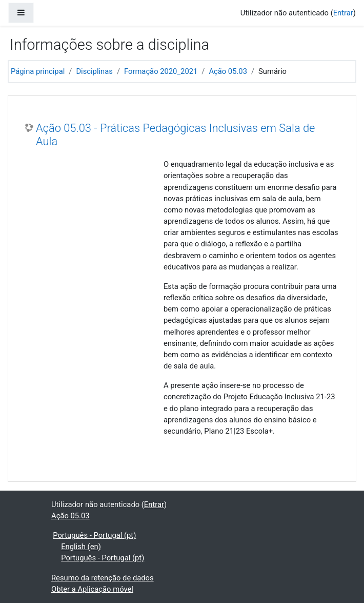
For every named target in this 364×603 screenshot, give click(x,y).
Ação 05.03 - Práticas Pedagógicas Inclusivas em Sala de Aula (175, 135)
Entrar (343, 13)
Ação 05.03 (228, 71)
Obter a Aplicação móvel (92, 589)
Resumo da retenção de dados (103, 578)
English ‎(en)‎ (81, 547)
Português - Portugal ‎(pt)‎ (94, 535)
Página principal (38, 71)
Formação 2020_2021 (161, 71)
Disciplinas (94, 71)
